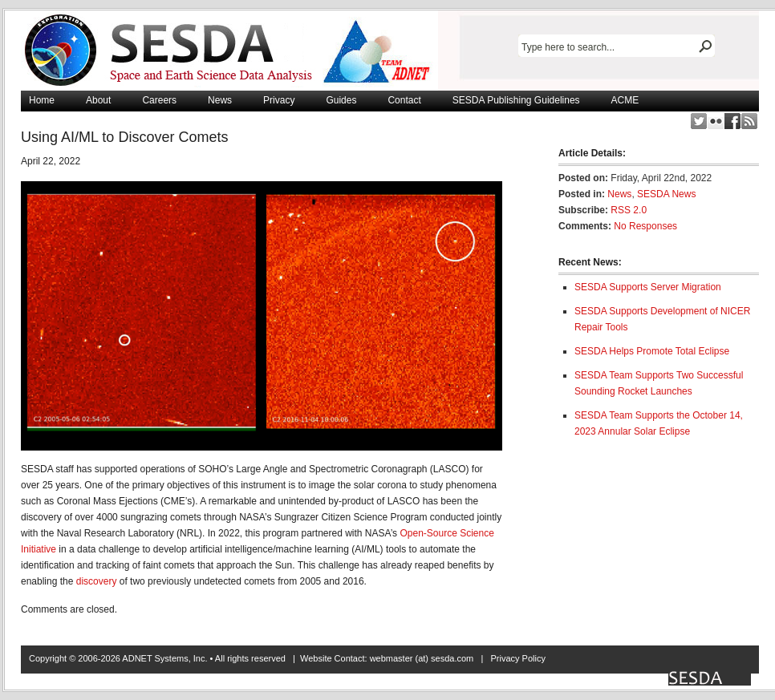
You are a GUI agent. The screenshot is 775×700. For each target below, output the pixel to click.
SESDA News (666, 194)
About (98, 100)
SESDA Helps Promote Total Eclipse (652, 351)
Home (42, 100)
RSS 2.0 (629, 210)
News (220, 100)
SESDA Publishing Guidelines (516, 100)
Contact (404, 100)
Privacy (279, 100)
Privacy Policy (517, 658)
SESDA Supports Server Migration (648, 287)
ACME (625, 100)
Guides (341, 100)
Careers (159, 100)
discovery (97, 581)
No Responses (645, 226)
